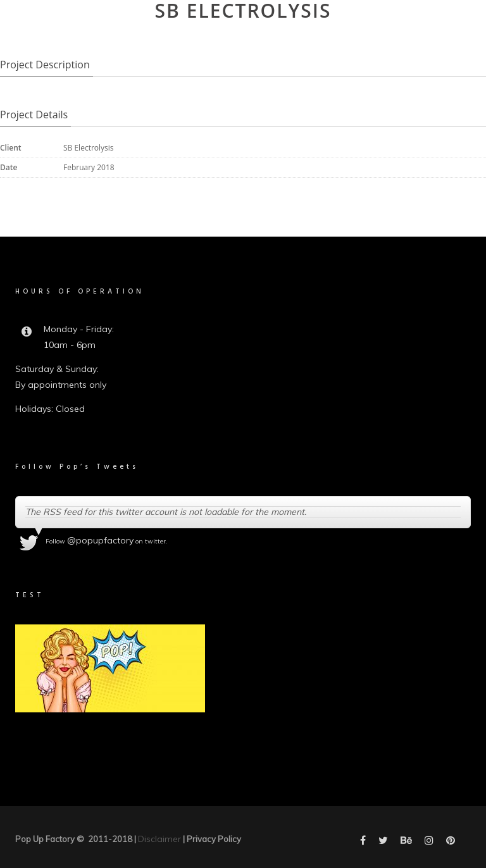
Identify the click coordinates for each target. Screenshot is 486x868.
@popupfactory (100, 540)
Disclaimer (159, 839)
